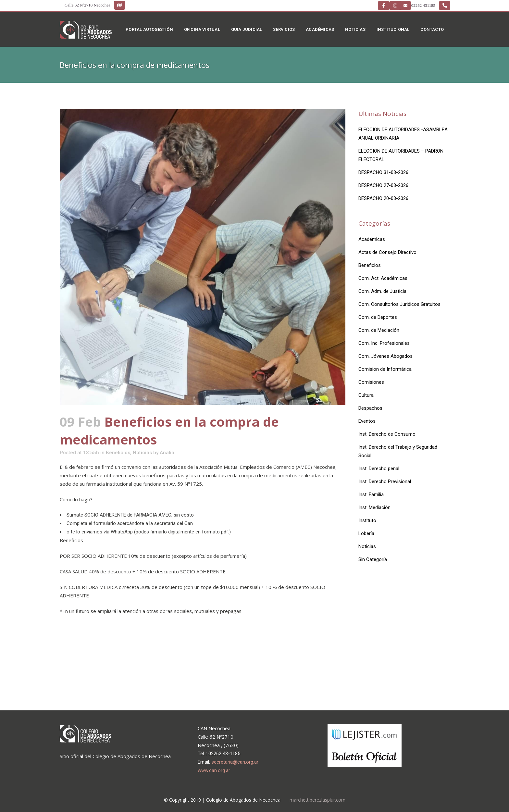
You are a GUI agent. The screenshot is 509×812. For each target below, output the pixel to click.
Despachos (370, 408)
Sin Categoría (373, 559)
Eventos (367, 421)
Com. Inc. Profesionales (384, 343)
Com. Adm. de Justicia (382, 291)
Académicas (372, 239)
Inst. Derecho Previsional (385, 481)
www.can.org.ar (214, 770)
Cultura (366, 395)
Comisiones (371, 382)
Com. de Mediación (379, 330)
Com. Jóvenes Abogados (385, 356)
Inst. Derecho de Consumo (387, 434)
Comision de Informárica (385, 369)
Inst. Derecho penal (379, 468)
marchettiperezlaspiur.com (317, 800)
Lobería (366, 533)
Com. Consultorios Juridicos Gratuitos (399, 304)
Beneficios (118, 453)
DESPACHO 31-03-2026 (383, 172)
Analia (167, 453)
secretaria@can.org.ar (235, 762)
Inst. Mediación (374, 507)
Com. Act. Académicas (383, 278)
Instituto (367, 520)
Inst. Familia (371, 494)
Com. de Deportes (378, 317)
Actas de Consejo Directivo (387, 252)
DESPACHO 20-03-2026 (383, 198)
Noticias (142, 453)
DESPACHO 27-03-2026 (383, 185)
